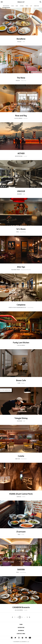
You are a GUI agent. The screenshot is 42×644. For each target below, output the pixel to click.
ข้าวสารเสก (21, 532)
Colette (21, 456)
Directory (36, 6)
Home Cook (24, 81)
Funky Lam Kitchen (21, 343)
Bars (17, 6)
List (31, 6)
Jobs (21, 624)
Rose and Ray (21, 116)
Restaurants (6, 6)
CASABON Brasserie (21, 607)
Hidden (24, 497)
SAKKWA (21, 570)
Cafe (24, 194)
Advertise (21, 627)
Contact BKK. (21, 634)
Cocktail (25, 156)
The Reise (21, 78)
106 (27, 617)
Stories (22, 6)
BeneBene (21, 39)
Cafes (12, 6)
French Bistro (24, 459)
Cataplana (21, 305)
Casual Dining (23, 232)
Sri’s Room (21, 229)
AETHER (21, 153)
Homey (23, 383)
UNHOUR (21, 191)
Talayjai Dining (21, 418)
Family (23, 534)
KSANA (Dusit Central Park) (21, 494)
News (27, 6)
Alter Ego (21, 267)
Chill (24, 42)
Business (21, 630)
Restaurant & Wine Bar (26, 270)
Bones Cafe (21, 380)
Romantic (26, 118)
